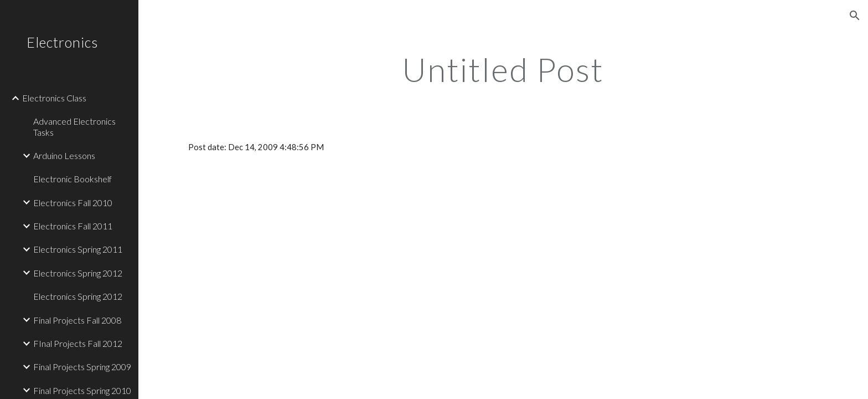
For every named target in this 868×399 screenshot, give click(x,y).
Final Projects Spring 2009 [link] (82, 367)
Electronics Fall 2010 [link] (73, 203)
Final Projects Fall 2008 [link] (77, 320)
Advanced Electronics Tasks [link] (74, 126)
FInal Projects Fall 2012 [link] (78, 343)
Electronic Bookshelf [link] (73, 179)
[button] (855, 16)
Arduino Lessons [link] (64, 155)
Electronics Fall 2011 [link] (73, 226)
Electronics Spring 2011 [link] (78, 249)
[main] (503, 69)
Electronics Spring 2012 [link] (78, 273)
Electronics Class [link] (54, 98)
